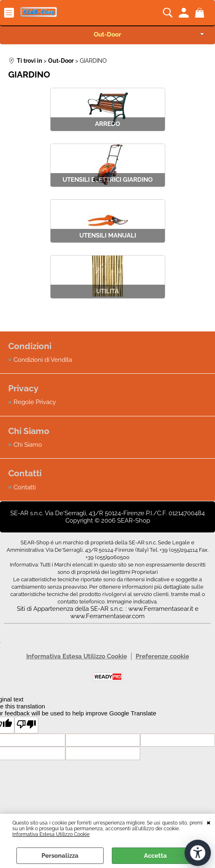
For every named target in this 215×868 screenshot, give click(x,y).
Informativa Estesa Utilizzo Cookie (51, 834)
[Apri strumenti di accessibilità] (198, 853)
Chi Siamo (28, 445)
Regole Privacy (35, 402)
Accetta (155, 856)
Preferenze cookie (162, 656)
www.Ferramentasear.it (161, 609)
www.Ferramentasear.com (107, 616)
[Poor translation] (26, 725)
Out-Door (107, 34)
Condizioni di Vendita (43, 360)
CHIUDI (209, 822)
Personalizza (60, 856)
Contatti (25, 487)
